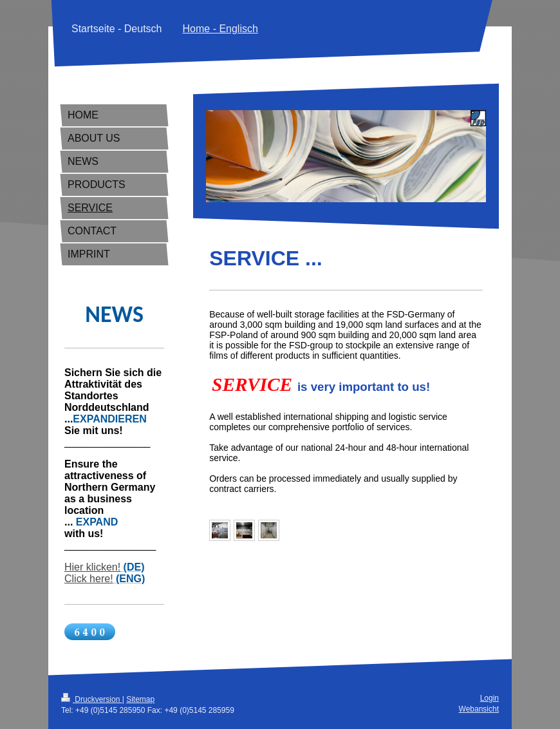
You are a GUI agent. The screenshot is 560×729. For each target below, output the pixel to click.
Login (490, 698)
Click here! (89, 579)
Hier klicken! (92, 567)
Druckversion (92, 699)
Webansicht (479, 709)
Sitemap (140, 699)
